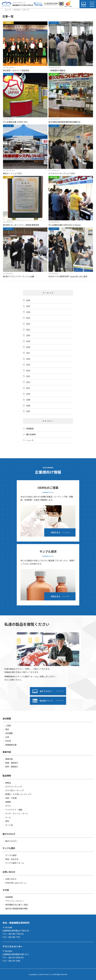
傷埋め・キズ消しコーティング (18, 794)
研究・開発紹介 (12, 767)
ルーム (8, 817)
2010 (28, 394)
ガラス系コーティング (15, 790)
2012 (28, 382)
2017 (28, 353)
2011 (28, 388)
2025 (28, 306)
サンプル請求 (11, 855)
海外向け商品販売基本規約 (16, 908)
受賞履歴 (30, 428)
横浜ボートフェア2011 (25, 150)
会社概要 (9, 733)
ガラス (8, 806)
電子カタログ (42, 691)
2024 (28, 312)
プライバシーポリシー (15, 901)
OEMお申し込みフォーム (16, 883)
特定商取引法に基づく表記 (16, 905)
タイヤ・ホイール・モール (16, 813)
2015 (28, 365)
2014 (28, 370)
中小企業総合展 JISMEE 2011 (25, 98)
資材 (7, 821)
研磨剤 (8, 802)
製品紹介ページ (43, 701)
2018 (28, 347)
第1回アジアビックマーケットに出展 (25, 253)
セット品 (9, 825)
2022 (28, 324)
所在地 (8, 741)
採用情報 (9, 897)
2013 (28, 376)
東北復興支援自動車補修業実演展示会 (71, 98)
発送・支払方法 (12, 859)
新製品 (8, 783)
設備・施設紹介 (12, 763)
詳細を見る (56, 532)
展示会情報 (31, 434)
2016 (28, 359)
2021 (28, 330)
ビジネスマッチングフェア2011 (71, 150)
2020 (28, 335)
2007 (28, 411)
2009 (28, 400)
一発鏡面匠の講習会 (71, 47)
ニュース (30, 440)
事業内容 (9, 759)
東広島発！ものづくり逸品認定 (25, 47)
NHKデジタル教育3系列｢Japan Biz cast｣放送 (71, 253)
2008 (28, 406)
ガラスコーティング (14, 786)
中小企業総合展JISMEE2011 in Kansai (71, 201)
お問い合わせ (11, 879)
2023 (28, 318)
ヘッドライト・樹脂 (14, 810)
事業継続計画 (11, 745)
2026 (28, 300)
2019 (28, 341)
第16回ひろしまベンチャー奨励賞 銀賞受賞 (25, 201)
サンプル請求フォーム (15, 863)
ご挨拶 (8, 725)
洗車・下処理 (11, 798)
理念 (7, 729)
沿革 (7, 737)
